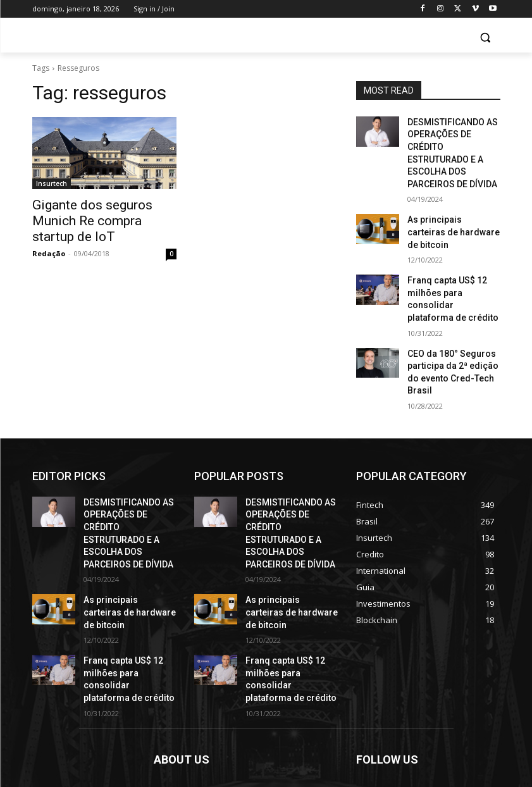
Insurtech (52, 183)
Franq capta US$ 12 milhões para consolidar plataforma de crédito (450, 253)
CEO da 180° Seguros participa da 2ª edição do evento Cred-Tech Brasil (451, 309)
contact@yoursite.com (240, 730)
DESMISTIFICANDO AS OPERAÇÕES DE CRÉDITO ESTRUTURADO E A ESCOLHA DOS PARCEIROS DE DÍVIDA (453, 143)
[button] (486, 38)
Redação (49, 234)
